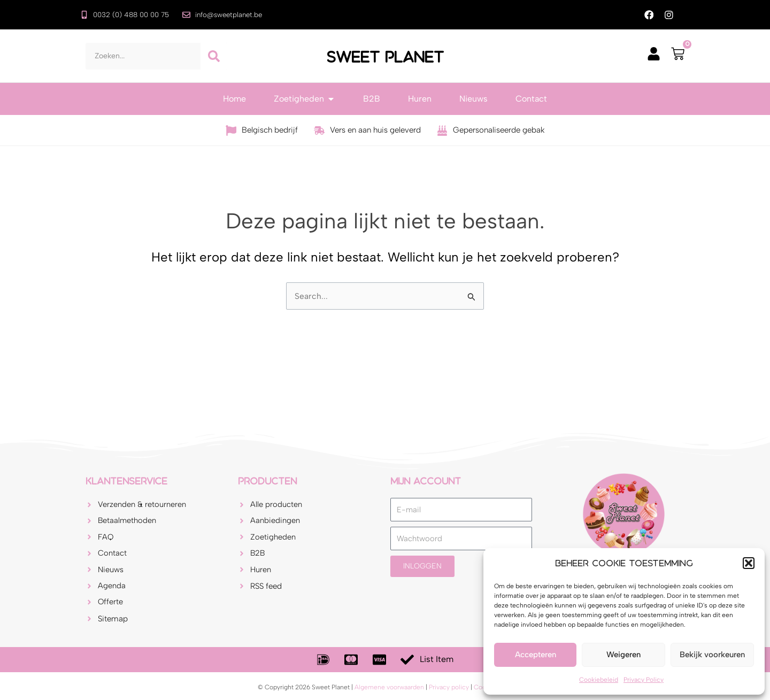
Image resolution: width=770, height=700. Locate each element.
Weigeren (623, 655)
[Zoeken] (214, 57)
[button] (749, 563)
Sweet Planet (385, 57)
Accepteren (536, 655)
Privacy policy (449, 687)
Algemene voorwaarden (389, 687)
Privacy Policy (644, 680)
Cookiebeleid (599, 680)
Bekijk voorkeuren (712, 655)
